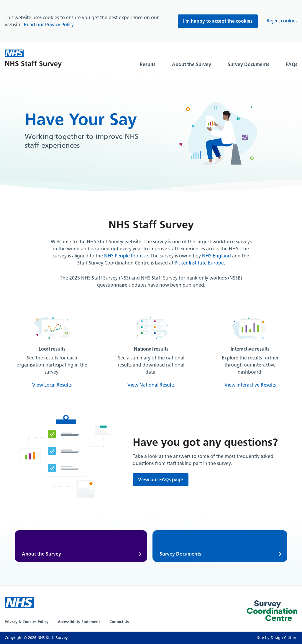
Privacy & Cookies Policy (27, 622)
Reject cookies (282, 21)
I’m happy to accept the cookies (218, 21)
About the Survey (192, 64)
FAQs (292, 64)
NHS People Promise (126, 256)
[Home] (33, 59)
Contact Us (119, 622)
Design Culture (284, 638)
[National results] (151, 351)
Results (148, 64)
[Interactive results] (250, 351)
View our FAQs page (161, 480)
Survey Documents (248, 64)
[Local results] (52, 351)
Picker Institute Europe (199, 263)
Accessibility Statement (79, 622)
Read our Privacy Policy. (49, 25)
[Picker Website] (272, 612)
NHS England (216, 256)
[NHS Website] (19, 602)
